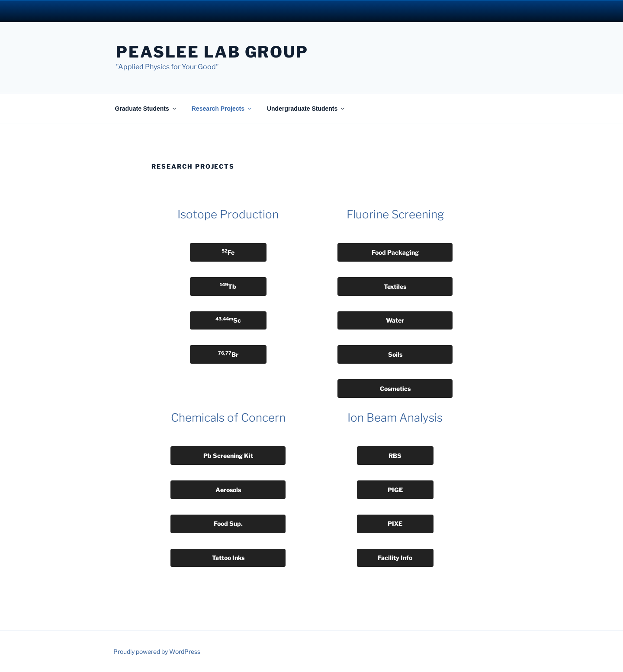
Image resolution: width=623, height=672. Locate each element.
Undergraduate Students (306, 109)
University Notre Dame (79, 11)
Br (228, 354)
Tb (228, 286)
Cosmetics (395, 389)
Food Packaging (395, 252)
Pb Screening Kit (228, 456)
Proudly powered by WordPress (157, 651)
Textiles (395, 286)
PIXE (395, 523)
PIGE (395, 490)
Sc (228, 320)
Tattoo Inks (228, 558)
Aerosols (228, 490)
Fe (228, 252)
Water (395, 320)
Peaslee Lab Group (212, 52)
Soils (395, 354)
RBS (395, 456)
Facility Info (395, 558)
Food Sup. (228, 523)
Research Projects (222, 109)
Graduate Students (146, 109)
